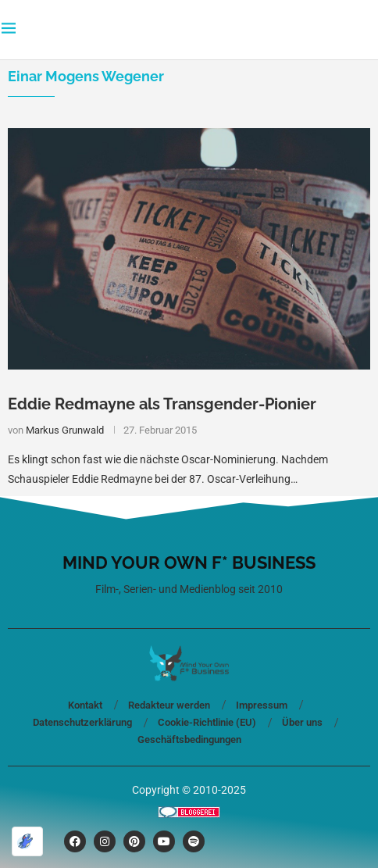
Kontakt (85, 705)
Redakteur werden (169, 705)
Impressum (262, 705)
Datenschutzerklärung (82, 722)
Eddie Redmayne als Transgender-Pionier (162, 404)
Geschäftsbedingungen (189, 739)
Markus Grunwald (65, 430)
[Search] (369, 30)
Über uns (302, 722)
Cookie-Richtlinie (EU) (207, 722)
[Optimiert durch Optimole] (27, 841)
